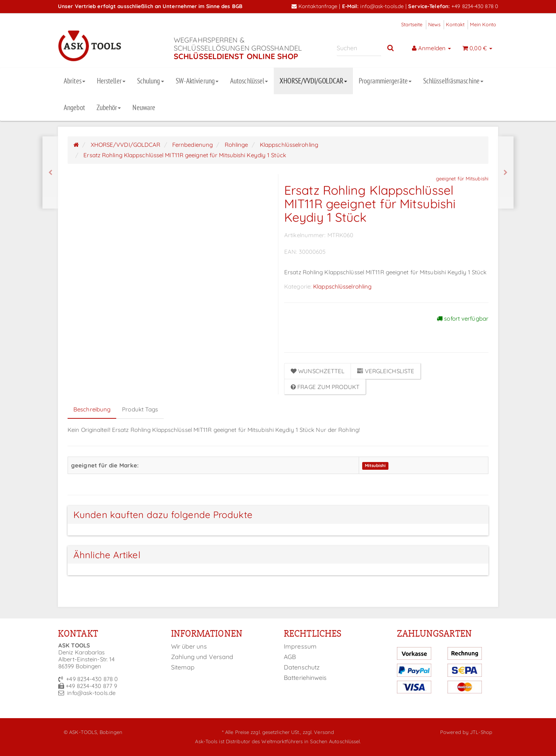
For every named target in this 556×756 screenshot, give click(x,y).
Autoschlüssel (249, 81)
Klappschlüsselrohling (342, 286)
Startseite (412, 24)
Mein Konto (483, 24)
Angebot (74, 107)
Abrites (75, 81)
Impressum (300, 646)
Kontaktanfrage (315, 6)
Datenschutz (302, 667)
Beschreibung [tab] (92, 409)
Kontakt (455, 24)
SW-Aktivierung (197, 81)
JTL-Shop (481, 732)
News (434, 24)
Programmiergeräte (385, 81)
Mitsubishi (375, 466)
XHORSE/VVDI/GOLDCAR (313, 81)
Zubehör (109, 107)
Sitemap (183, 667)
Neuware (144, 107)
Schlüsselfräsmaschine (453, 81)
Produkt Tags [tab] (140, 409)
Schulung (151, 81)
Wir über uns (189, 646)
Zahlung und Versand (202, 657)
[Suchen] (359, 48)
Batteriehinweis (305, 678)
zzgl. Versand (318, 732)
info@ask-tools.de (382, 6)
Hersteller (111, 81)
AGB (290, 657)
